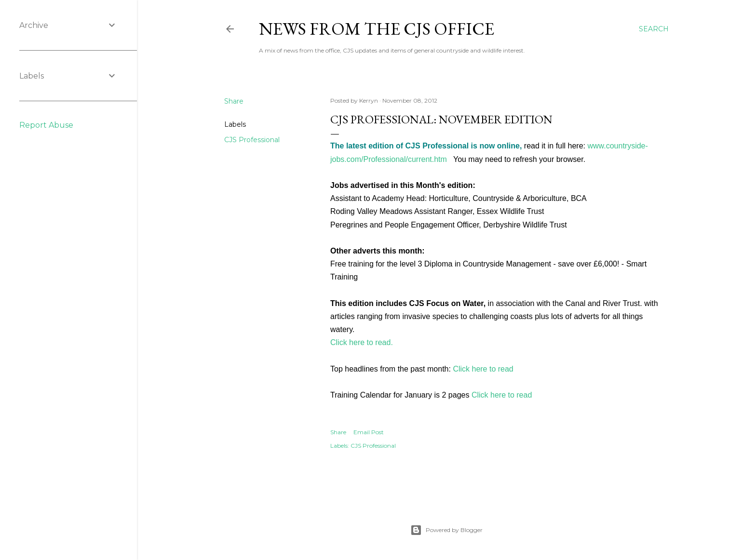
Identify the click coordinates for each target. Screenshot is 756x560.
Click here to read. (362, 342)
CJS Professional (252, 140)
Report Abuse (46, 125)
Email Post (369, 432)
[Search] (654, 29)
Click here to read (483, 369)
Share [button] (234, 101)
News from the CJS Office (377, 29)
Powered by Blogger (446, 530)
